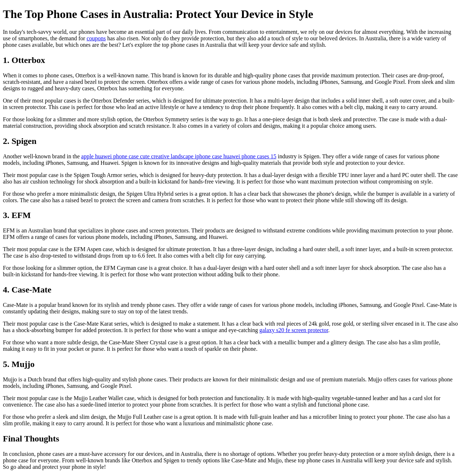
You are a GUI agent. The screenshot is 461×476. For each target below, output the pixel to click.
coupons (96, 38)
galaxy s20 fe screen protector (294, 330)
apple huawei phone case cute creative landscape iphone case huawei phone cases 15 (179, 156)
